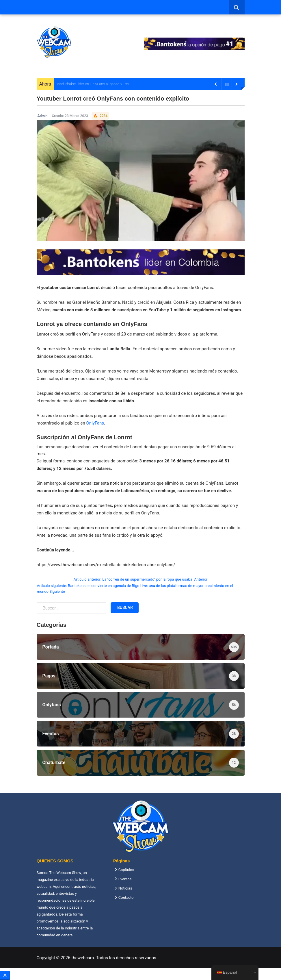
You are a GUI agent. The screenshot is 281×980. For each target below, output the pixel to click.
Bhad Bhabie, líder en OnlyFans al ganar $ (89, 84)
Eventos (125, 879)
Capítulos (126, 870)
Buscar (125, 607)
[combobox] (237, 7)
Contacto (126, 897)
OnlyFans (95, 423)
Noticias (125, 888)
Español (227, 972)
